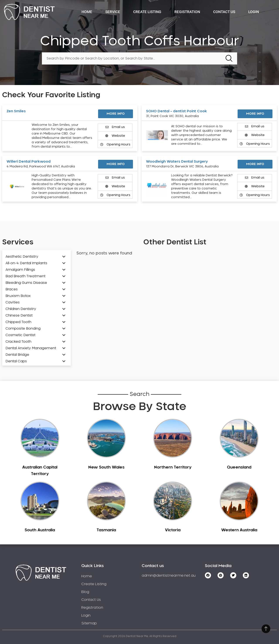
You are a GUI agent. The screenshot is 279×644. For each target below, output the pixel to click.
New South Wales (106, 467)
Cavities (13, 302)
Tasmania (106, 530)
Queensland (239, 467)
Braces (12, 289)
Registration (187, 12)
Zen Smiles (16, 111)
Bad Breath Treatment (26, 276)
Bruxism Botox (18, 296)
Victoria (173, 530)
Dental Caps (16, 361)
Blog (85, 592)
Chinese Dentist (19, 315)
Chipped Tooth (18, 322)
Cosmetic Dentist (20, 335)
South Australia (40, 530)
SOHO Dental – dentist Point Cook (176, 111)
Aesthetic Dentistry (22, 257)
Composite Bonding (23, 329)
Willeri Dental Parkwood (29, 162)
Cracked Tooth (18, 342)
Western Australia (239, 530)
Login (254, 12)
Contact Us (224, 12)
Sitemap (89, 623)
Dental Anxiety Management (31, 348)
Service (113, 12)
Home (87, 12)
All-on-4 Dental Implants (26, 263)
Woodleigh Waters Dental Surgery (177, 162)
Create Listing (147, 12)
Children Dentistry (21, 309)
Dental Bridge (17, 355)
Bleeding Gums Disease (26, 283)
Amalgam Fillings (20, 270)
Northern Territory (173, 467)
